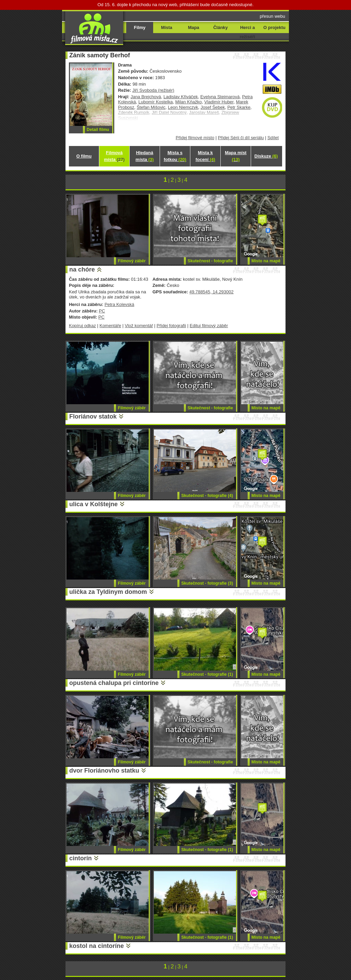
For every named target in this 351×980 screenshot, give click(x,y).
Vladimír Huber (219, 102)
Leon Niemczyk (183, 107)
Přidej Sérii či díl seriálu (241, 138)
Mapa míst (236, 156)
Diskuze (266, 156)
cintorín (81, 858)
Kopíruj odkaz (82, 326)
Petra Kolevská (119, 304)
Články (220, 27)
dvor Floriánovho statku (104, 771)
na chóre (82, 269)
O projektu (274, 27)
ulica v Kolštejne (93, 504)
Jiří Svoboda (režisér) (153, 90)
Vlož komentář (139, 326)
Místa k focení (205, 156)
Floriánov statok (93, 416)
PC (102, 311)
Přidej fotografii (171, 326)
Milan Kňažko (189, 102)
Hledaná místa (144, 156)
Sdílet (273, 138)
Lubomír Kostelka (156, 102)
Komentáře (110, 326)
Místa (167, 27)
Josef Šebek (213, 107)
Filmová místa (114, 156)
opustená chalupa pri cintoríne (114, 683)
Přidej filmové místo (195, 138)
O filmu (84, 156)
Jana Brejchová (146, 97)
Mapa (194, 27)
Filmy (140, 27)
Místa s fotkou (175, 156)
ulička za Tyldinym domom (108, 592)
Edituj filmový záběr (209, 326)
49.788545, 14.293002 (211, 292)
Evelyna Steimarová (220, 97)
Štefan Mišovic (151, 107)
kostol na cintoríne (97, 946)
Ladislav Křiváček (181, 97)
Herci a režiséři (247, 32)
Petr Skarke (239, 107)
